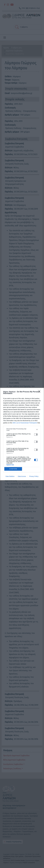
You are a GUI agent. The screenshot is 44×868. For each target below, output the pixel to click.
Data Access (22, 476)
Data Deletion (10, 476)
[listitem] (22, 430)
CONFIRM (13, 469)
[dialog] (22, 434)
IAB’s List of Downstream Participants (25, 423)
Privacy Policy (34, 476)
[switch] (36, 434)
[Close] (40, 392)
